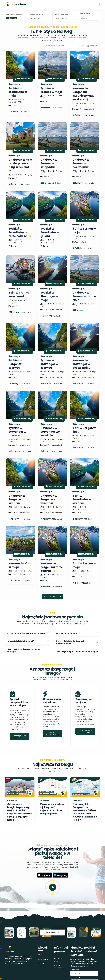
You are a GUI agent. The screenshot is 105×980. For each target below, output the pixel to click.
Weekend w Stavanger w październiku (81, 364)
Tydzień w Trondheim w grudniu (50, 232)
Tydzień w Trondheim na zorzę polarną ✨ (20, 232)
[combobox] (16, 18)
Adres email (75, 978)
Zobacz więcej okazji (53, 596)
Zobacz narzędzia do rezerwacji (85, 731)
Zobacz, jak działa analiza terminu (20, 737)
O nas (40, 955)
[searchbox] (18, 18)
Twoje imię (75, 969)
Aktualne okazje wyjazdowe (52, 701)
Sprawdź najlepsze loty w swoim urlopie (19, 702)
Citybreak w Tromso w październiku (81, 163)
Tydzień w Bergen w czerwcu (15, 364)
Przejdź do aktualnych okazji (52, 734)
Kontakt (41, 964)
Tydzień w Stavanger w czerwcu (49, 364)
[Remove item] (7, 18)
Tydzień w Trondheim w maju (18, 92)
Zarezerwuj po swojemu (83, 701)
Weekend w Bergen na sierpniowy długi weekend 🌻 (84, 94)
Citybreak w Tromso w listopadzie (49, 163)
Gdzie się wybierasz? (14, 14)
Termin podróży (61, 14)
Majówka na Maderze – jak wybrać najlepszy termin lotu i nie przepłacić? (52, 809)
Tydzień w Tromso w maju (51, 90)
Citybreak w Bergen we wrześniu (49, 499)
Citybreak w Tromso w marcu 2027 (84, 296)
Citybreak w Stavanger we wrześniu (50, 432)
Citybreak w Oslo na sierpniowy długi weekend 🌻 (20, 165)
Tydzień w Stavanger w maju (49, 296)
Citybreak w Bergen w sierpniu (17, 499)
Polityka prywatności (59, 967)
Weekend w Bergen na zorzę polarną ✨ (52, 567)
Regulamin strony (58, 960)
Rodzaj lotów (85, 14)
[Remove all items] (24, 18)
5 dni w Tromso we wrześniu (19, 294)
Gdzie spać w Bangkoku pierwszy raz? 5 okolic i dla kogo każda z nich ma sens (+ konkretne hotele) (20, 812)
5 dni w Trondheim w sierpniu (82, 499)
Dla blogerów (43, 959)
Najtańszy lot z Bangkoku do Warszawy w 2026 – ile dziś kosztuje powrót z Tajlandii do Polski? (85, 812)
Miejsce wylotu (37, 14)
